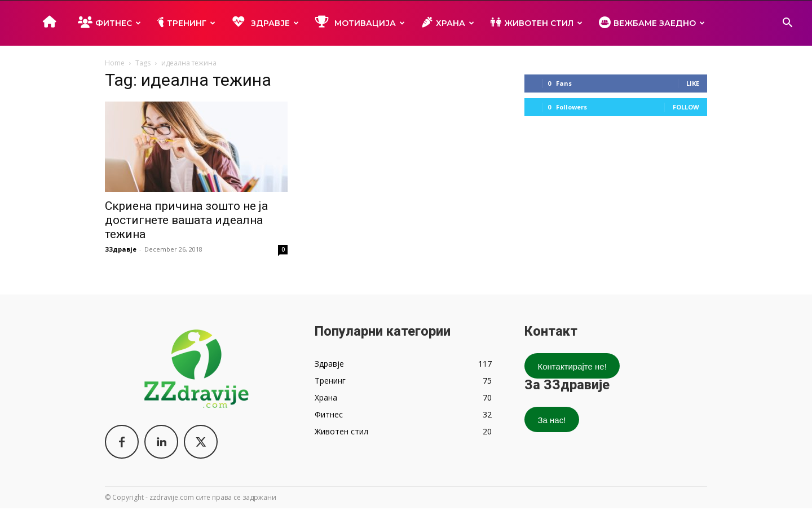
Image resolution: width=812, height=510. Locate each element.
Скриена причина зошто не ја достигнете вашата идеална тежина (186, 220)
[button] (787, 24)
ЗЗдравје (121, 249)
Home (115, 63)
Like (693, 83)
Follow (686, 107)
